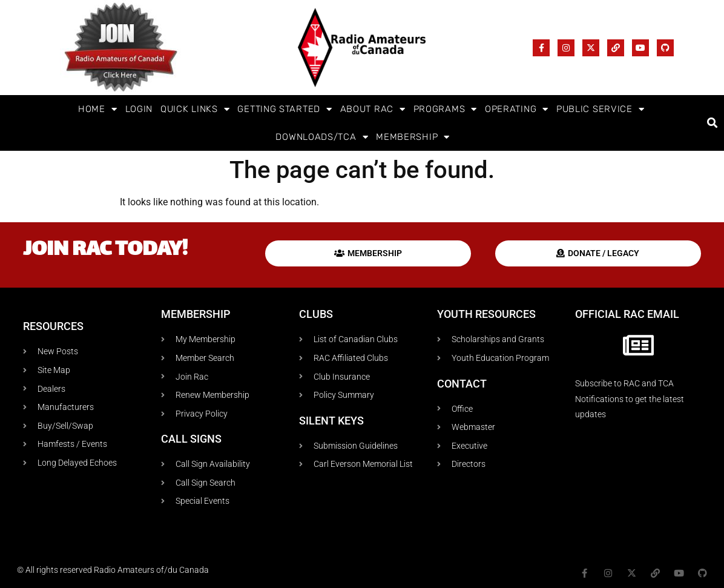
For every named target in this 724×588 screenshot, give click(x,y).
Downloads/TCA (322, 137)
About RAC (373, 109)
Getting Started (285, 109)
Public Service (601, 109)
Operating (517, 109)
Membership (413, 137)
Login (139, 109)
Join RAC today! (105, 250)
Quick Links (195, 109)
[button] (713, 123)
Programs (445, 109)
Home (98, 109)
